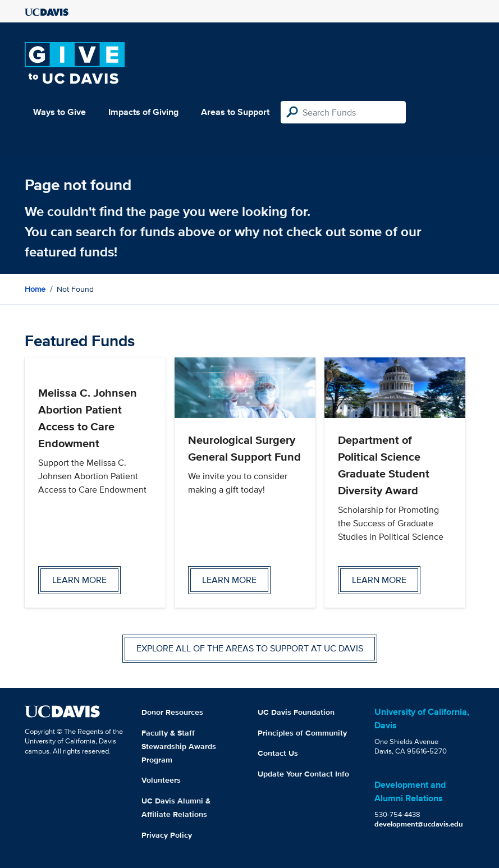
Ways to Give (59, 112)
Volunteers (161, 780)
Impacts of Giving (143, 112)
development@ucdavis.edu (419, 824)
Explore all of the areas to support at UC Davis (250, 648)
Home (35, 289)
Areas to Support (235, 112)
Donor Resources (172, 712)
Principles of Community (302, 733)
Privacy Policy (167, 835)
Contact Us (278, 753)
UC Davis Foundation (296, 712)
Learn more (79, 580)
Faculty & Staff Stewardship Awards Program (179, 746)
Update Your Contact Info (303, 774)
